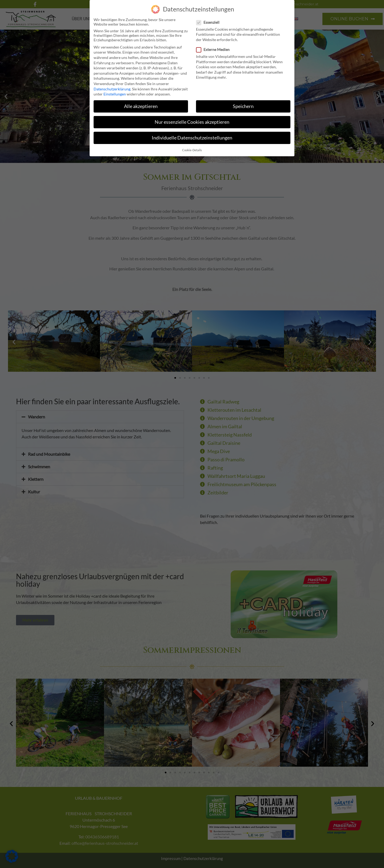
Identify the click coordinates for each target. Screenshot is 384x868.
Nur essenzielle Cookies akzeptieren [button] (192, 122)
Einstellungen (115, 94)
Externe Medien (215, 49)
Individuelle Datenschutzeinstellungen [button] (192, 138)
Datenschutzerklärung (112, 89)
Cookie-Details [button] (192, 150)
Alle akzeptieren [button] (141, 106)
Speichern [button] (243, 106)
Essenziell (209, 22)
